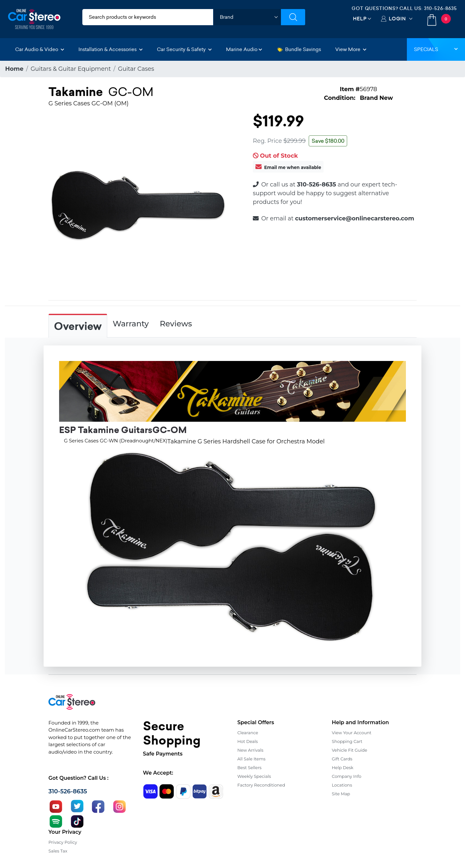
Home (14, 69)
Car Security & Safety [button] (184, 49)
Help (360, 19)
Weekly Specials (254, 776)
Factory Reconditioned (261, 785)
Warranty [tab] (131, 324)
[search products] (148, 17)
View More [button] (351, 49)
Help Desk (343, 767)
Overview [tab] (78, 326)
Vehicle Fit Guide (350, 750)
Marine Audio (244, 49)
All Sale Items (251, 759)
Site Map (341, 794)
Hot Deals (248, 741)
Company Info (347, 776)
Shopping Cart (347, 741)
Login (397, 19)
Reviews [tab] (176, 324)
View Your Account (352, 733)
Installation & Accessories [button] (111, 49)
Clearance (248, 733)
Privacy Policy (63, 842)
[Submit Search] (293, 17)
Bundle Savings (299, 49)
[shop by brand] (247, 17)
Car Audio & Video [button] (40, 49)
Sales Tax (58, 851)
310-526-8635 (440, 8)
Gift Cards (342, 759)
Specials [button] (436, 49)
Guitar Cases (136, 69)
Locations (342, 785)
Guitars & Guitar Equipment (71, 69)
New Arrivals (250, 750)
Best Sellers (249, 767)
